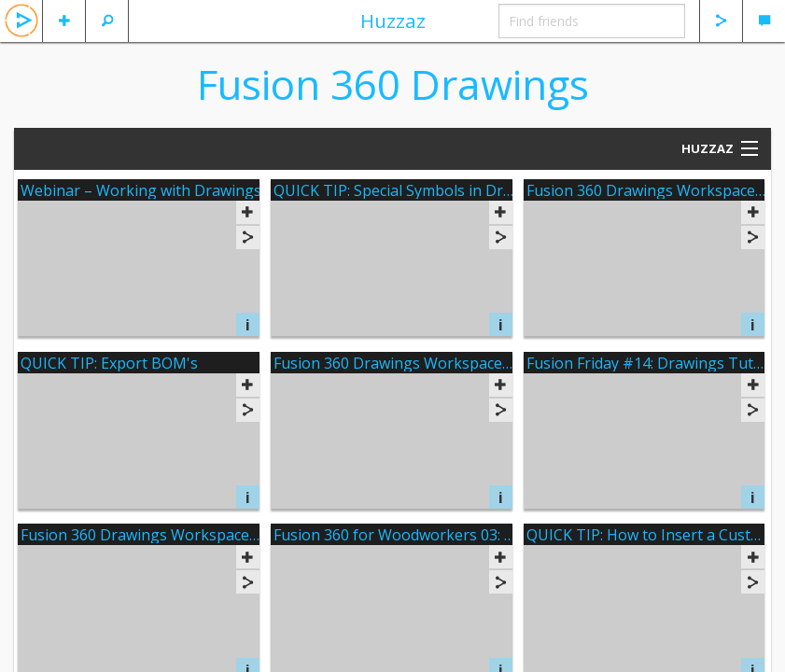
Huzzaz (393, 21)
